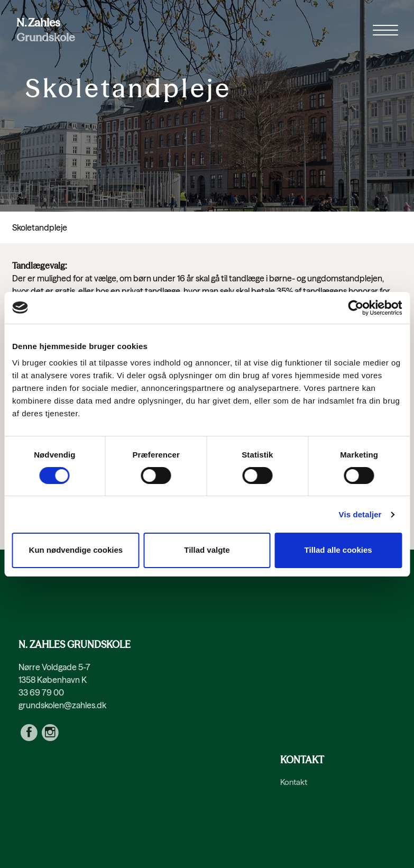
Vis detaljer (360, 514)
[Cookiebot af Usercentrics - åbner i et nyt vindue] (356, 308)
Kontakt (294, 782)
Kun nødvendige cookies (76, 550)
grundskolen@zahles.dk (62, 705)
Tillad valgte (207, 550)
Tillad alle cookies (338, 550)
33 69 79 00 (41, 692)
